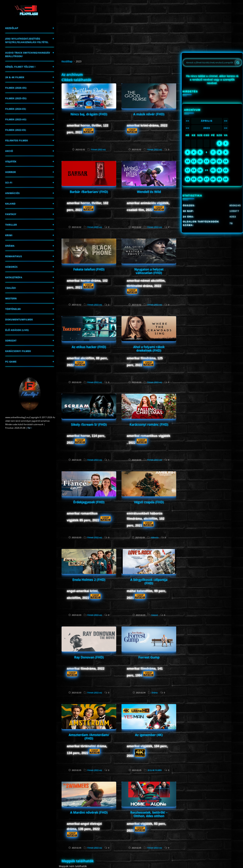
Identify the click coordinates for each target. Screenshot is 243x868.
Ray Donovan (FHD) (89, 657)
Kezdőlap (12, 28)
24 (188, 179)
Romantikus (14, 256)
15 (219, 161)
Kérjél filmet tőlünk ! (20, 67)
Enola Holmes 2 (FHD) (89, 580)
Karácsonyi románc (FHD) (149, 424)
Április (207, 121)
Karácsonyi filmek (18, 351)
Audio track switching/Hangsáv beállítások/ (28, 54)
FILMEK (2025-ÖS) (16, 98)
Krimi (9, 235)
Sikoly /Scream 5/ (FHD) (89, 424)
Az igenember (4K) (149, 735)
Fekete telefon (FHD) (89, 269)
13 (207, 161)
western (11, 298)
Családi (11, 288)
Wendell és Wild (149, 192)
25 (194, 179)
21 (213, 170)
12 (200, 161)
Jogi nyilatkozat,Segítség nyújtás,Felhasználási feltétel (27, 40)
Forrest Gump (149, 657)
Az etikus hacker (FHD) (89, 347)
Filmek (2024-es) (16, 109)
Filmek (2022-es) (16, 130)
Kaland (10, 204)
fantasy (11, 214)
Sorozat (11, 341)
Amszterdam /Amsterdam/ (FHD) (89, 737)
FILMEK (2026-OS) (16, 88)
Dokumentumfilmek (19, 319)
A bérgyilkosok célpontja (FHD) (149, 581)
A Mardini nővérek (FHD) (89, 812)
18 (194, 170)
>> (226, 121)
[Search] (238, 62)
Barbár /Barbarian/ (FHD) (89, 192)
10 (188, 161)
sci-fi (9, 183)
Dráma (10, 246)
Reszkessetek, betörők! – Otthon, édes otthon (149, 814)
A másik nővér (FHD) (149, 114)
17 (188, 170)
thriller (11, 225)
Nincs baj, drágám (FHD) (89, 114)
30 (226, 179)
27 (207, 179)
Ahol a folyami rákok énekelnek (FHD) (149, 349)
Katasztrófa (14, 277)
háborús (11, 267)
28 (213, 179)
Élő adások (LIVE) (17, 330)
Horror (11, 172)
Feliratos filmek (17, 140)
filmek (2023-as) (16, 119)
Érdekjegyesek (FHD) (89, 502)
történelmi (13, 309)
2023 (207, 128)
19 (200, 170)
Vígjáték (11, 161)
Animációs (12, 193)
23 (226, 170)
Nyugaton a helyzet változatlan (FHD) (149, 271)
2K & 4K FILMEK (15, 77)
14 (213, 161)
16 (226, 161)
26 (200, 179)
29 (219, 179)
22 (219, 170)
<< (188, 121)
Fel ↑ (30, 428)
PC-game (11, 362)
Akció (9, 151)
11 (194, 161)
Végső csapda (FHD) (149, 502)
